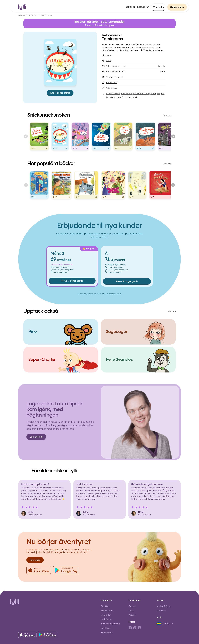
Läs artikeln (36, 437)
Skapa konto (177, 7)
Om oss (132, 606)
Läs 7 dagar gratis (60, 93)
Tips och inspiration (110, 624)
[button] (166, 623)
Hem (20, 15)
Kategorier (143, 7)
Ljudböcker (106, 619)
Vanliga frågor (163, 606)
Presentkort (106, 632)
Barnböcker (29, 15)
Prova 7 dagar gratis (72, 281)
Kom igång (35, 560)
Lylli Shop (105, 628)
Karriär (132, 615)
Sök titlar (130, 7)
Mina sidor (159, 7)
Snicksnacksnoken (44, 15)
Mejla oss (161, 611)
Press (131, 611)
